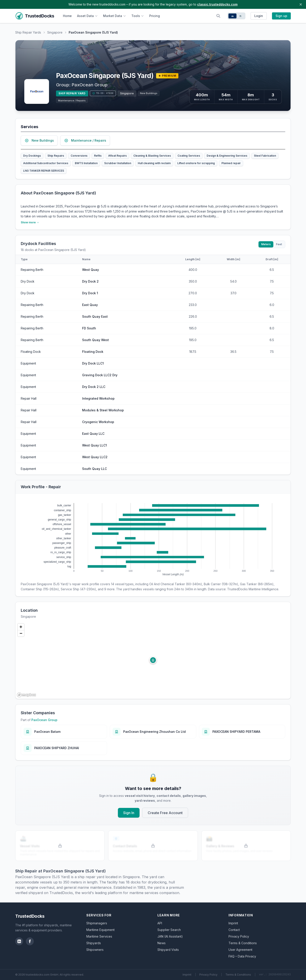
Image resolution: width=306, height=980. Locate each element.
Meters (266, 244)
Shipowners (95, 950)
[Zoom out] (21, 633)
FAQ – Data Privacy (242, 956)
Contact (234, 930)
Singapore (55, 32)
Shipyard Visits (168, 950)
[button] (153, 660)
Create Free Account (165, 813)
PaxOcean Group (90, 85)
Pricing (155, 16)
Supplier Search (169, 930)
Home (67, 16)
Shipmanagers (97, 923)
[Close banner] (301, 4)
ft (241, 16)
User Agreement (240, 950)
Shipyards (94, 943)
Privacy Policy (239, 936)
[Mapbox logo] (26, 695)
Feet (279, 244)
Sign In (129, 813)
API (160, 923)
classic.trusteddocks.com (217, 4)
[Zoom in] (21, 627)
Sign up (281, 16)
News (161, 943)
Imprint (233, 923)
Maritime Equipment (100, 930)
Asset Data (87, 16)
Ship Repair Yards (28, 32)
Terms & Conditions (243, 943)
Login (259, 16)
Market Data (115, 16)
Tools (138, 16)
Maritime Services (99, 936)
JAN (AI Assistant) (170, 936)
